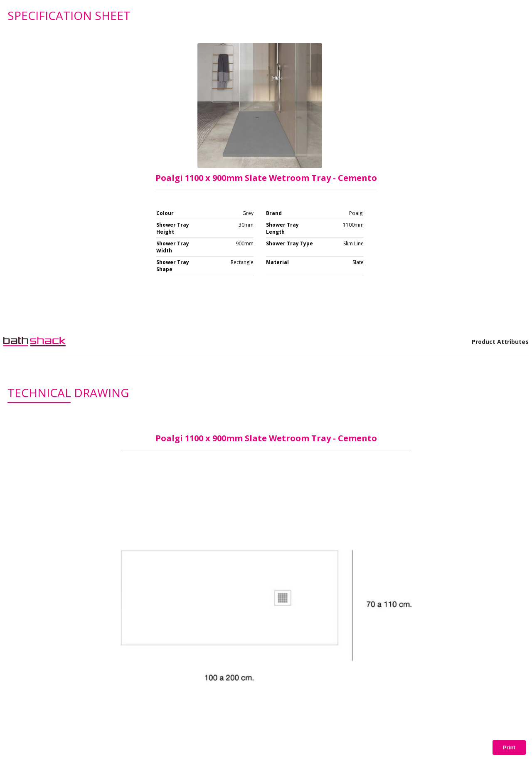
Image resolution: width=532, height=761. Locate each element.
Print (509, 747)
